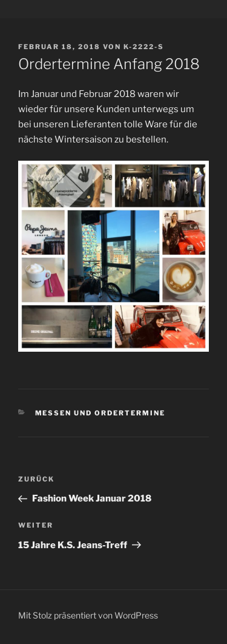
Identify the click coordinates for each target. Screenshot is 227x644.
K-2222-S (144, 47)
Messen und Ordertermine (100, 413)
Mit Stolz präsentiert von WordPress (88, 615)
